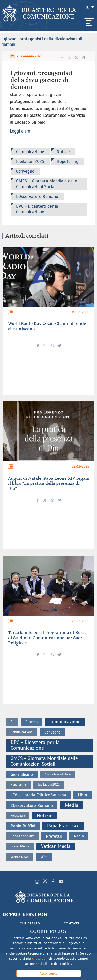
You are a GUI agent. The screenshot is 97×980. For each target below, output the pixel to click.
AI (12, 722)
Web (44, 857)
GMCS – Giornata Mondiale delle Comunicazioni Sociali (47, 184)
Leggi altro (20, 131)
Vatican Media (56, 846)
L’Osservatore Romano (37, 196)
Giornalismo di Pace (58, 774)
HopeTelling (68, 161)
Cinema (32, 722)
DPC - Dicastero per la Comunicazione (37, 209)
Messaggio (18, 816)
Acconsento (48, 973)
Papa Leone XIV (22, 836)
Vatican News (20, 857)
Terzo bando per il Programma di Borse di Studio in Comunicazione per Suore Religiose (47, 638)
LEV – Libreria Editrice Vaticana (38, 795)
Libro (82, 795)
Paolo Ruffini (23, 826)
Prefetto (54, 836)
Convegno (25, 171)
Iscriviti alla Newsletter (25, 914)
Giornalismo (22, 774)
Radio (79, 836)
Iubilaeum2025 (30, 161)
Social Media (20, 846)
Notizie (63, 152)
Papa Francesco (63, 826)
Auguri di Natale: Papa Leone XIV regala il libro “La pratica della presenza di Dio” (48, 483)
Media (72, 805)
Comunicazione (30, 152)
